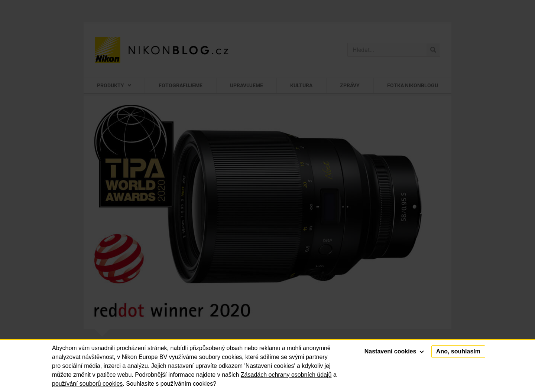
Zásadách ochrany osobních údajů (286, 375)
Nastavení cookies (394, 351)
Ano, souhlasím (458, 351)
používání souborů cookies (87, 384)
